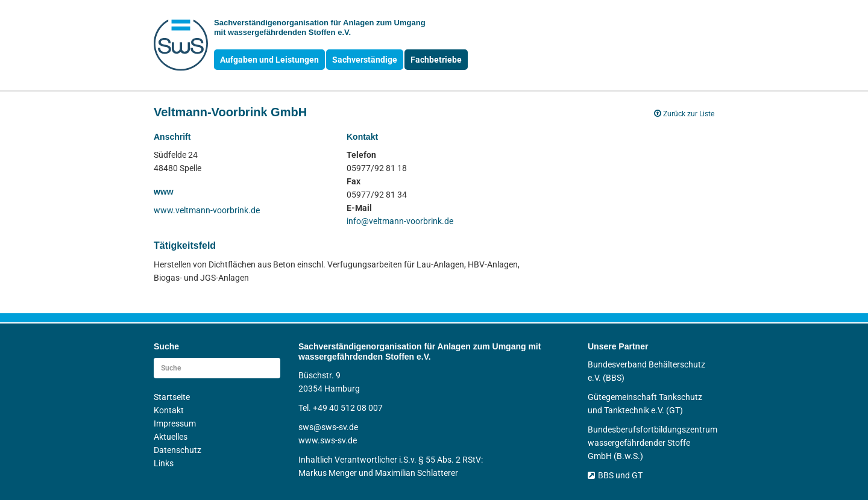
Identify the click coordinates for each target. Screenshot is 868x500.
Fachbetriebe (436, 60)
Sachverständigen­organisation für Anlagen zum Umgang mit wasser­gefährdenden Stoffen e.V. (320, 27)
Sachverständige (365, 60)
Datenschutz (178, 450)
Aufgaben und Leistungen (269, 60)
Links (164, 463)
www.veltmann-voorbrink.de (207, 210)
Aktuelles (171, 437)
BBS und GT (615, 475)
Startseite (172, 397)
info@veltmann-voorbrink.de (400, 221)
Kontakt (169, 410)
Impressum (175, 423)
